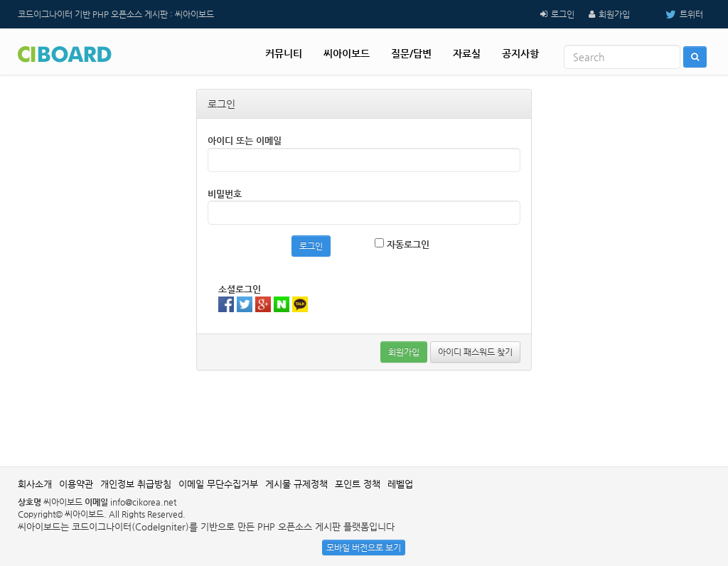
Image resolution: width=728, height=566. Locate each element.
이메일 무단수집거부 (218, 484)
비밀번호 (225, 194)
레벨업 (400, 484)
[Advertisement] (364, 417)
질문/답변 (411, 53)
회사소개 (35, 484)
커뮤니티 (284, 53)
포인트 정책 (358, 484)
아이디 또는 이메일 (245, 140)
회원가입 (614, 14)
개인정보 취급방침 (136, 484)
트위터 (674, 14)
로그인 (563, 14)
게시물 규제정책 (296, 484)
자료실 (467, 53)
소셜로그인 (240, 289)
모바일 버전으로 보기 (364, 548)
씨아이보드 (347, 53)
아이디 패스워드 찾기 (475, 352)
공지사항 (520, 53)
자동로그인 (402, 244)
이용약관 (76, 484)
